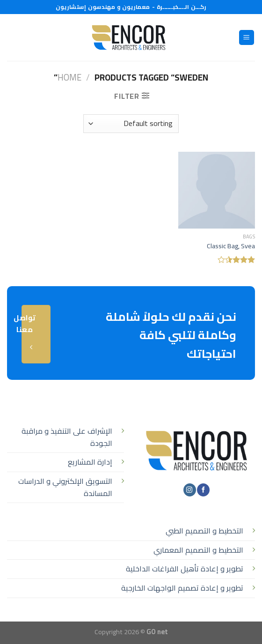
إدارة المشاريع (90, 462)
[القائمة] (247, 38)
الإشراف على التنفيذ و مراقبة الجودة (67, 437)
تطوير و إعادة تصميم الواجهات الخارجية (182, 588)
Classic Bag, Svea (231, 246)
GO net (157, 632)
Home (69, 78)
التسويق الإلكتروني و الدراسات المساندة (65, 487)
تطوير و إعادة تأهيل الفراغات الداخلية (185, 569)
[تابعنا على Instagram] (190, 490)
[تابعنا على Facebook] (203, 490)
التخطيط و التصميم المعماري (198, 550)
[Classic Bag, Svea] (217, 190)
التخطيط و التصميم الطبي (204, 531)
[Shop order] (131, 124)
